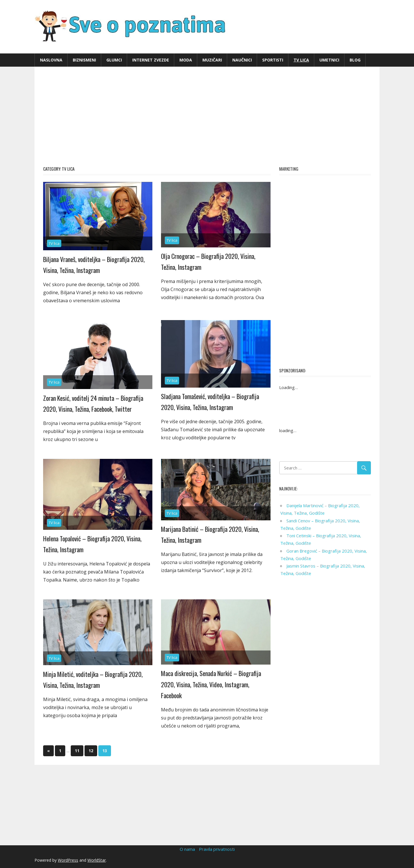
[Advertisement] (207, 116)
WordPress (68, 860)
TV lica (301, 60)
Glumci (114, 60)
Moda (186, 60)
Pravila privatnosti (217, 849)
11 (77, 751)
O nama (187, 849)
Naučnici (242, 60)
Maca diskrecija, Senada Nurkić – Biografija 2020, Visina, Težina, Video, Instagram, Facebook (211, 684)
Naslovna (51, 60)
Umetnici (329, 60)
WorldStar (97, 860)
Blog (355, 60)
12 (91, 751)
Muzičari (212, 60)
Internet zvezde (151, 60)
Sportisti (273, 60)
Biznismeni (84, 60)
